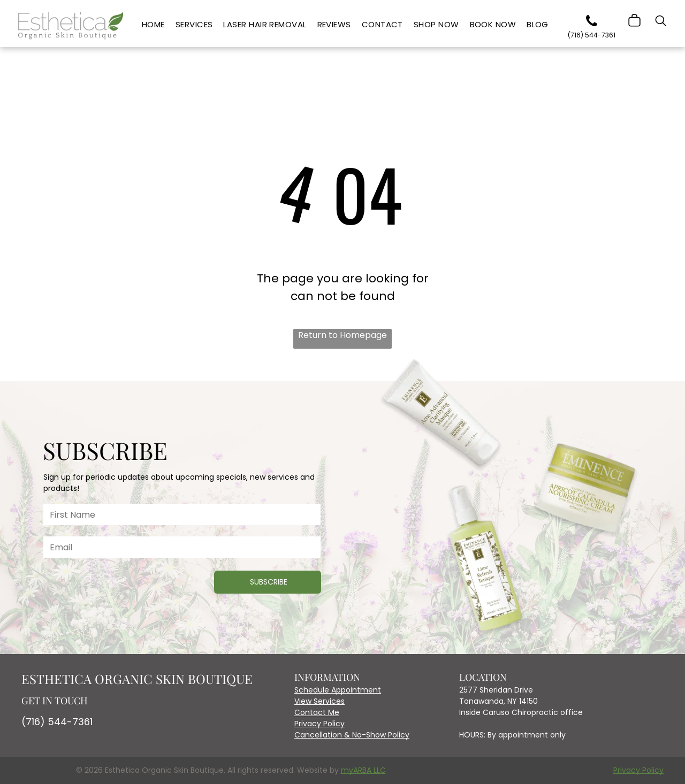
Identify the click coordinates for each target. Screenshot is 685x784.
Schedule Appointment (338, 690)
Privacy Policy (319, 724)
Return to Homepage (342, 335)
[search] (661, 22)
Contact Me (317, 712)
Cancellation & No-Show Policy (352, 735)
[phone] (592, 23)
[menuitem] (153, 25)
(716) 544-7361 (57, 722)
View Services (319, 701)
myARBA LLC (363, 770)
